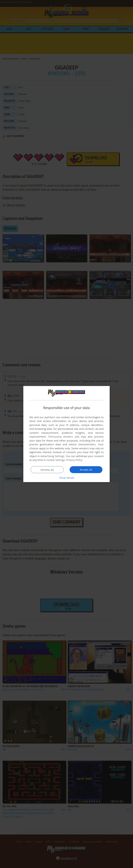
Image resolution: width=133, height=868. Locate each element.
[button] (66, 478)
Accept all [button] (86, 470)
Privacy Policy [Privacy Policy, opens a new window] (74, 460)
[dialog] (66, 434)
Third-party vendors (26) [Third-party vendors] (64, 437)
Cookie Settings (56, 460)
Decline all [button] (47, 470)
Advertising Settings (52, 456)
